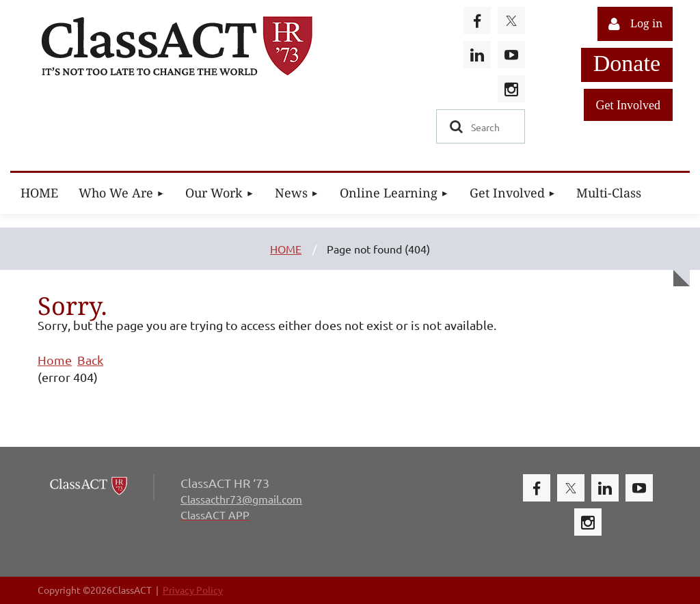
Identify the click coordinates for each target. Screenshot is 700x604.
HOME (286, 249)
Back (90, 360)
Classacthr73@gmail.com (241, 499)
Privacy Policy (193, 590)
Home (55, 360)
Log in (646, 24)
